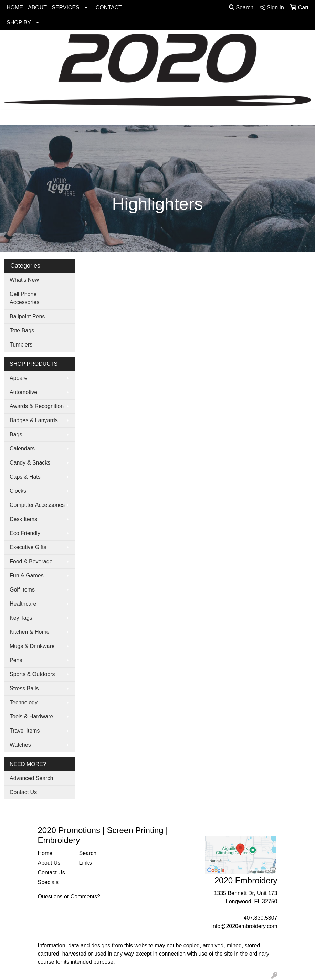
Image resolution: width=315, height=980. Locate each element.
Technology (24, 702)
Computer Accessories (37, 505)
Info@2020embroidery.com (244, 926)
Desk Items (23, 519)
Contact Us (23, 792)
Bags (16, 434)
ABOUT (37, 7)
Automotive (23, 392)
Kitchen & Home (30, 632)
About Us (49, 863)
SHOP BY (19, 23)
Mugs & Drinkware (32, 646)
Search (241, 7)
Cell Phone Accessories (24, 298)
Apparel (19, 378)
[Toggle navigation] (11, 117)
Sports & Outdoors (32, 674)
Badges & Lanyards (34, 420)
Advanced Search (31, 778)
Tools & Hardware (31, 717)
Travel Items (25, 731)
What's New (24, 280)
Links (86, 863)
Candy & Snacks (30, 463)
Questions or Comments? (69, 897)
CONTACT (109, 7)
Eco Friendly (25, 533)
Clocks (18, 491)
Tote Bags (22, 331)
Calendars (22, 449)
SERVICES (66, 7)
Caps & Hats (25, 477)
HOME (15, 7)
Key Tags (21, 618)
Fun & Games (27, 576)
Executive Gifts (28, 547)
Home (45, 853)
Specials (48, 882)
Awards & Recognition (37, 406)
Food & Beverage (31, 561)
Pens (16, 660)
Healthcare (23, 604)
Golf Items (22, 590)
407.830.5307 (261, 918)
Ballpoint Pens (27, 316)
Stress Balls (24, 688)
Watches (20, 745)
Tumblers (21, 345)
